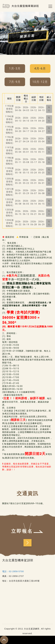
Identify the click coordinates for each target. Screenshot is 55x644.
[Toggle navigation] (46, 6)
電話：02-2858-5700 (13, 571)
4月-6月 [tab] (40, 68)
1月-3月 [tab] (15, 68)
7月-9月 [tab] (15, 82)
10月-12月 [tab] (40, 82)
